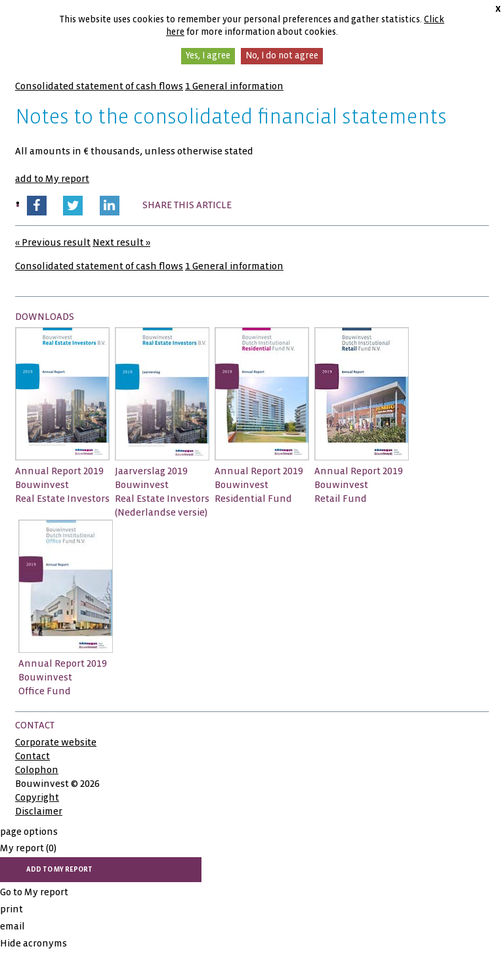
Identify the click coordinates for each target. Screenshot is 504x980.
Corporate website (56, 742)
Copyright (37, 797)
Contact (32, 756)
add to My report (52, 179)
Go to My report (34, 892)
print (11, 909)
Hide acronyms (33, 943)
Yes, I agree (208, 56)
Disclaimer (39, 811)
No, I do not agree (282, 56)
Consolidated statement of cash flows (99, 86)
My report (28, 848)
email (12, 926)
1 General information (234, 86)
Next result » (121, 242)
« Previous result (53, 242)
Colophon (37, 770)
